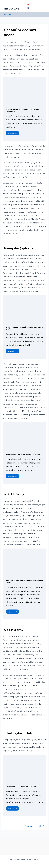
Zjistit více (12, 133)
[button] (10, 15)
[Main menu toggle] (5, 15)
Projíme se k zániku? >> (35, 826)
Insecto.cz (12, 9)
